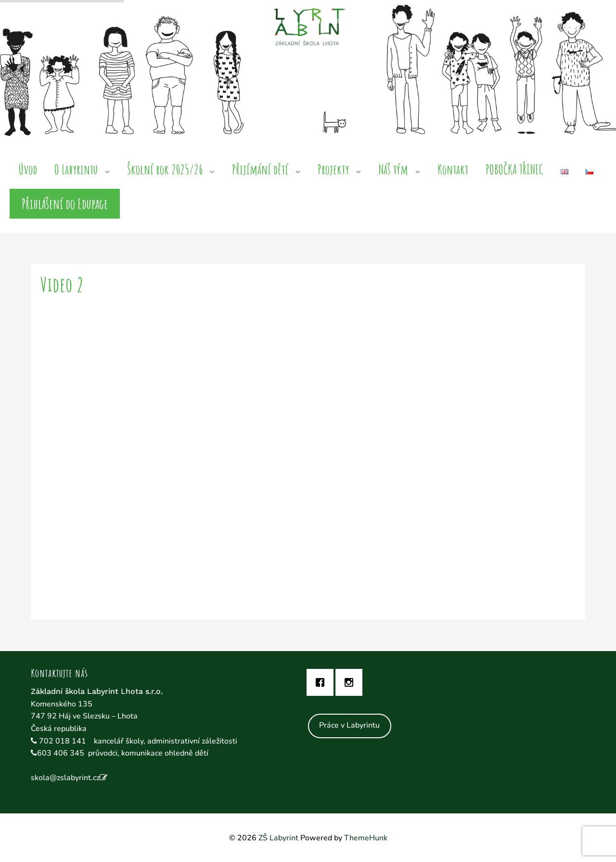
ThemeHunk (366, 838)
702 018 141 (64, 741)
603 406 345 (61, 753)
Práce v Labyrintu (349, 725)
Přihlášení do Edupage (65, 204)
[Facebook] (322, 682)
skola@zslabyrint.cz (65, 778)
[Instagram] (351, 682)
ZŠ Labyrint (278, 838)
